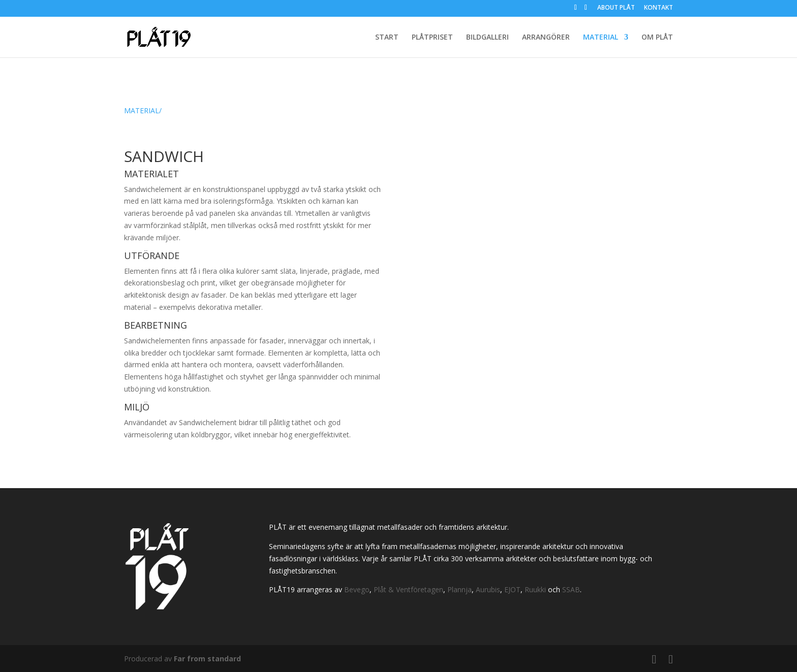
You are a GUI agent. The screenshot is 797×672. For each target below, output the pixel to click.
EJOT (512, 589)
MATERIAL (601, 38)
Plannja (459, 589)
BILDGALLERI (487, 38)
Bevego (357, 589)
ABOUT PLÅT (616, 8)
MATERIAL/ (143, 110)
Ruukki (535, 589)
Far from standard (207, 659)
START (387, 38)
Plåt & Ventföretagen (408, 589)
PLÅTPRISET (432, 38)
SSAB (571, 589)
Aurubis (488, 589)
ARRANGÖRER (546, 38)
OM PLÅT (657, 38)
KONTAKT (658, 8)
